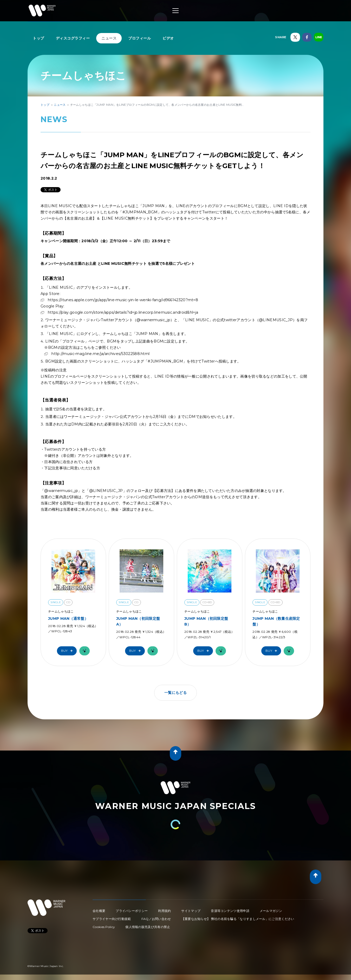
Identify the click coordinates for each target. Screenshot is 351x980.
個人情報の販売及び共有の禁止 (148, 927)
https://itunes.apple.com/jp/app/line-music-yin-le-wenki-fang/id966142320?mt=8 (123, 300)
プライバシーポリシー (132, 911)
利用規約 (164, 911)
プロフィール (139, 38)
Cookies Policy (104, 927)
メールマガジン (271, 911)
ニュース (109, 38)
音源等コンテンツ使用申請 (230, 911)
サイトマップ (191, 911)
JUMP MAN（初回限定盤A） (138, 621)
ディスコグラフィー (73, 38)
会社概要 (99, 911)
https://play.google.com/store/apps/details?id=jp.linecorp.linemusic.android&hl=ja (123, 312)
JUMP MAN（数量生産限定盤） (276, 621)
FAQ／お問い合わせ (156, 919)
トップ (38, 38)
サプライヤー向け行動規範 (112, 919)
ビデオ (168, 38)
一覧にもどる (175, 693)
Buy (68, 651)
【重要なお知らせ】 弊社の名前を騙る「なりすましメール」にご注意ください (238, 919)
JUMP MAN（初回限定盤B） (206, 621)
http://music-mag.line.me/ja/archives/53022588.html (100, 354)
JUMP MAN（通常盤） (68, 619)
